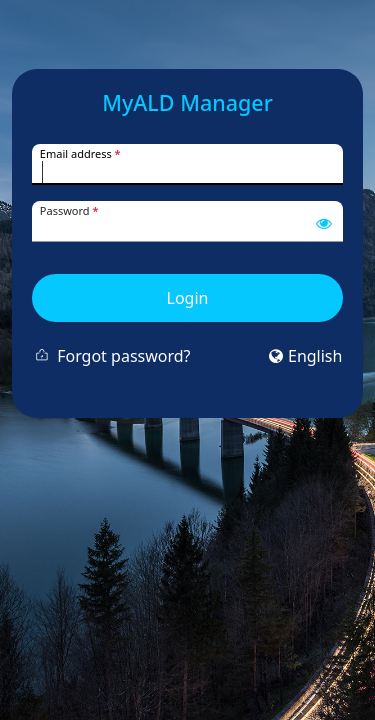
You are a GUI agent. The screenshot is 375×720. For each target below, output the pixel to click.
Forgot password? (123, 356)
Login (188, 298)
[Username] (187, 172)
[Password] (187, 229)
